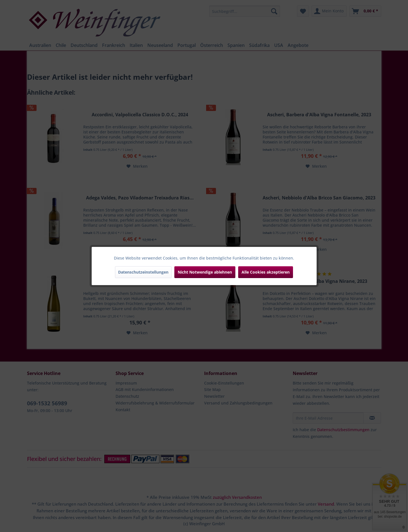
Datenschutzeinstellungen (143, 272)
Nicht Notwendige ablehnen (205, 272)
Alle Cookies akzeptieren (266, 272)
